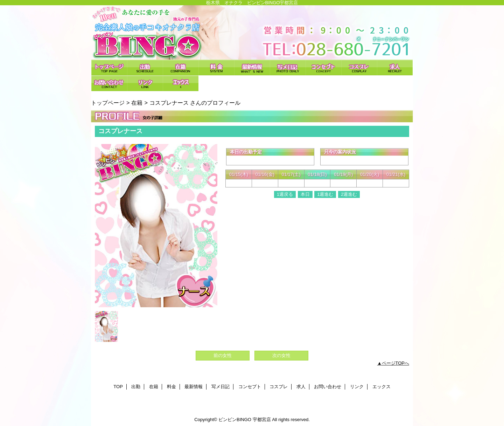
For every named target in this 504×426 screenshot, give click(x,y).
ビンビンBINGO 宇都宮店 (252, 32)
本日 (305, 194)
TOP (109, 67)
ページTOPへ (396, 363)
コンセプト (323, 67)
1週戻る (285, 194)
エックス (181, 83)
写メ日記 (288, 67)
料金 (216, 67)
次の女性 (281, 355)
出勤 (145, 67)
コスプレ (359, 67)
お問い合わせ (109, 83)
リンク (145, 83)
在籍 (181, 67)
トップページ (108, 103)
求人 (395, 67)
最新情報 (252, 67)
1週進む (325, 194)
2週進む (349, 194)
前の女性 (223, 355)
